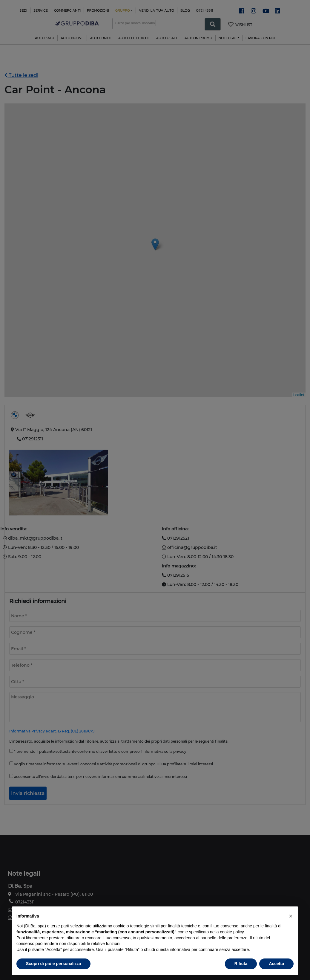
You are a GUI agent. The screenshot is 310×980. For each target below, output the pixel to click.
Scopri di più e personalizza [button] (53, 964)
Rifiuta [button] (241, 964)
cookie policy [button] (232, 932)
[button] (291, 916)
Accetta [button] (276, 964)
